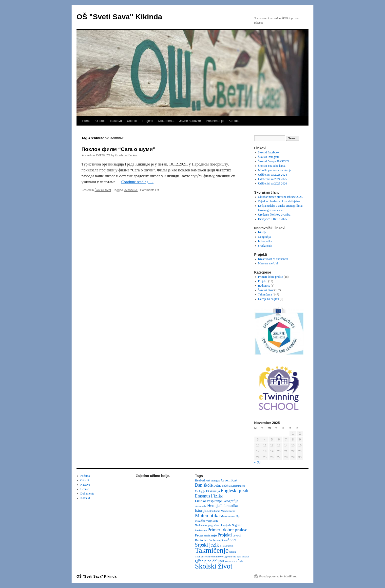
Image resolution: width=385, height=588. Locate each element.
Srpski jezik (265, 246)
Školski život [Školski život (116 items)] (214, 566)
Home (86, 121)
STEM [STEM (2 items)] (223, 546)
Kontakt (234, 121)
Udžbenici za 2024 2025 (273, 179)
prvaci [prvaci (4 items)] (237, 535)
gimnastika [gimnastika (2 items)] (201, 506)
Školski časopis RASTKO (274, 161)
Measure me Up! (268, 263)
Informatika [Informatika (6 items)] (229, 506)
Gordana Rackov (126, 155)
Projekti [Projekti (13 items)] (225, 535)
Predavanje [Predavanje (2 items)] (201, 530)
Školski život (103, 190)
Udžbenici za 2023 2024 (273, 175)
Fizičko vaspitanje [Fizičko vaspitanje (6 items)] (208, 501)
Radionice (264, 286)
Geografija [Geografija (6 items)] (231, 501)
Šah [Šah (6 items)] (240, 561)
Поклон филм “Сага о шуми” (118, 149)
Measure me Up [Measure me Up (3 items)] (230, 516)
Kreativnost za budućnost (273, 259)
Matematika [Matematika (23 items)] (207, 515)
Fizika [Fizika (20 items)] (217, 496)
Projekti (148, 121)
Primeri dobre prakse (271, 277)
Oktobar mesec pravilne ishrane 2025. (281, 197)
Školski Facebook (269, 152)
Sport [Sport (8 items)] (232, 540)
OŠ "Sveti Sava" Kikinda (119, 17)
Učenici (132, 121)
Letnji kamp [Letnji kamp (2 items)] (214, 511)
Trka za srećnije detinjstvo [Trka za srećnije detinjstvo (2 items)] (209, 557)
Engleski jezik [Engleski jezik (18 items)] (235, 490)
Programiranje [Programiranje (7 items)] (206, 535)
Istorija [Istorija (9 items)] (201, 510)
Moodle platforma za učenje (275, 170)
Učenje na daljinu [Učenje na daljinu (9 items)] (209, 561)
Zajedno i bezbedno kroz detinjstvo (279, 201)
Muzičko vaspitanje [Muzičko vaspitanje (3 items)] (207, 521)
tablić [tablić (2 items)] (231, 546)
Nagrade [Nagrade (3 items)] (237, 525)
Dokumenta (166, 121)
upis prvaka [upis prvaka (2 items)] (243, 557)
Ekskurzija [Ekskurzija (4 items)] (213, 491)
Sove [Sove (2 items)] (224, 540)
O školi (100, 121)
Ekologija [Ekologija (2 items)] (200, 491)
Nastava (116, 121)
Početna (85, 476)
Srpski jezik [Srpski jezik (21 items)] (207, 545)
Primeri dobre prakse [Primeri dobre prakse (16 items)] (227, 530)
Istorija (262, 232)
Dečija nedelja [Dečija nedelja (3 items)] (222, 486)
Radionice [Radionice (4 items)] (202, 540)
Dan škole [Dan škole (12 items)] (204, 485)
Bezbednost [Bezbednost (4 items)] (202, 480)
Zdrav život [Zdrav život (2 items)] (231, 561)
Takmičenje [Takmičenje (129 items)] (212, 550)
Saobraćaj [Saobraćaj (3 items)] (215, 540)
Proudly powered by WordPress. (278, 576)
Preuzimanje (215, 121)
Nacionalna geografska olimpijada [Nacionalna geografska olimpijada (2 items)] (213, 525)
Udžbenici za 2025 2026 (273, 184)
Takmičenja (265, 294)
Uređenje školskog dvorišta (274, 215)
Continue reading (137, 182)
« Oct (258, 462)
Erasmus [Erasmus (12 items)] (203, 496)
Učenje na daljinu (269, 299)
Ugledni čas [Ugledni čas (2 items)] (230, 557)
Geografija (264, 237)
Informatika (265, 241)
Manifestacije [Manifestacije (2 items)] (228, 511)
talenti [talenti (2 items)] (233, 552)
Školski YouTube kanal (272, 166)
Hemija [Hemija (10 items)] (213, 505)
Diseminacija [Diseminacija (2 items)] (238, 486)
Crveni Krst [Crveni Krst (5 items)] (229, 480)
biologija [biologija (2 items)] (215, 481)
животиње (131, 190)
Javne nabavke (190, 121)
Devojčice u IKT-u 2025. (273, 219)
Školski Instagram (269, 157)
